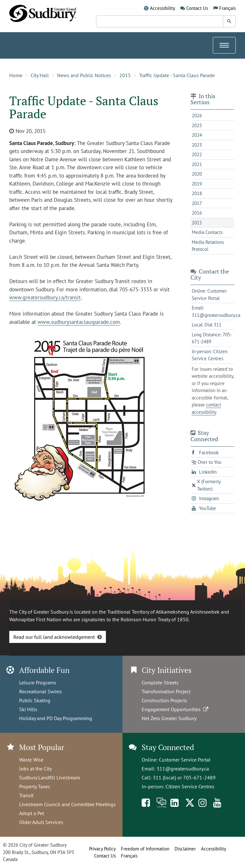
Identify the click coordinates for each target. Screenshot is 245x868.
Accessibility (163, 8)
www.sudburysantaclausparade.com (79, 322)
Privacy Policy (102, 849)
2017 (197, 203)
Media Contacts (207, 232)
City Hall (40, 75)
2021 (197, 164)
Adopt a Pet (32, 813)
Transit (26, 795)
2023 (197, 145)
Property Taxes (35, 786)
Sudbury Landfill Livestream (50, 777)
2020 (197, 174)
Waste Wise (31, 760)
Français (227, 8)
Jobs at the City (35, 769)
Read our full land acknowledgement (54, 637)
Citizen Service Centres (190, 786)
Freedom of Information (145, 849)
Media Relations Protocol (208, 246)
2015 (125, 75)
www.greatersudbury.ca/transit (45, 297)
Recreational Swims (41, 691)
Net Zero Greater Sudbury (169, 718)
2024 (197, 135)
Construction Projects (164, 700)
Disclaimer (185, 849)
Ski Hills (28, 709)
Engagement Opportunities (176, 709)
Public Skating (35, 700)
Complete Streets (160, 682)
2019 (197, 184)
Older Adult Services (41, 822)
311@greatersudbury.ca (183, 769)
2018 (197, 193)
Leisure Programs (38, 682)
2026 (197, 116)
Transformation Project (166, 691)
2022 (197, 154)
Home (16, 75)
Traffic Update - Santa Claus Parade (177, 75)
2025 (197, 125)
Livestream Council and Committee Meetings (67, 804)
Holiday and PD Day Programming (56, 718)
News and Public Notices (84, 75)
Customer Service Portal (185, 760)
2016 (197, 213)
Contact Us (197, 8)
